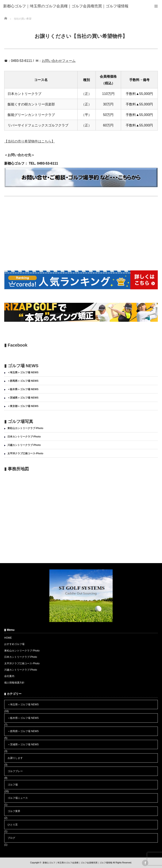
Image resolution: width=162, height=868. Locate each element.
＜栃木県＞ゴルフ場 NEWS (23, 389)
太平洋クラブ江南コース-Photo (25, 453)
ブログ (11, 838)
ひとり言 (13, 825)
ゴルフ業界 (14, 811)
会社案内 (9, 676)
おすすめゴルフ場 (14, 644)
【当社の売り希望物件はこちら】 (30, 141)
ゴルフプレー (15, 771)
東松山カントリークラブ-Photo (25, 428)
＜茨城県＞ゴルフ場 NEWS (23, 398)
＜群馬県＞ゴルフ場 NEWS (23, 381)
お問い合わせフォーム (59, 61)
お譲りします (15, 758)
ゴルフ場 (13, 785)
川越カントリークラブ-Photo (24, 445)
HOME (8, 638)
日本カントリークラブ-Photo (24, 437)
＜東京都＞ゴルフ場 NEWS (23, 406)
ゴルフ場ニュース (18, 798)
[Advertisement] (81, 234)
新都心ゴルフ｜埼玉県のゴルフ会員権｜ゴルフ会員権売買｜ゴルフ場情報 (77, 863)
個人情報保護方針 (14, 683)
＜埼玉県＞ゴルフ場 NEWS (23, 372)
